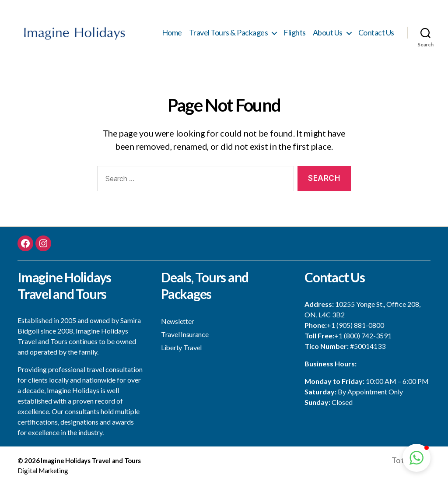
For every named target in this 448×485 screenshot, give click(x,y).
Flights (295, 33)
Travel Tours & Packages (229, 33)
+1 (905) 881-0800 (355, 326)
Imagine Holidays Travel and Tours (91, 461)
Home (172, 33)
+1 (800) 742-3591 (363, 336)
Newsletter (177, 322)
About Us (328, 33)
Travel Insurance (185, 335)
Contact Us (376, 33)
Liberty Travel (181, 348)
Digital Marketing (43, 471)
